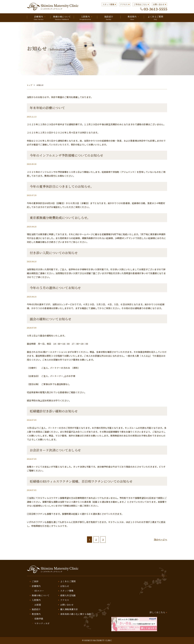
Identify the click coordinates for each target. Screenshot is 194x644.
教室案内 (132, 18)
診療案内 (39, 18)
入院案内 (85, 18)
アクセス (124, 4)
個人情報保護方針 (69, 609)
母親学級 (39, 619)
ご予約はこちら (140, 4)
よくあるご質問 (155, 18)
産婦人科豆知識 (68, 595)
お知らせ (65, 586)
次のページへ (161, 539)
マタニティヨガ (42, 623)
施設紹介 (109, 18)
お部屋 (38, 605)
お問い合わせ (159, 4)
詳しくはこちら (157, 612)
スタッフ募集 (108, 4)
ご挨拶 (35, 581)
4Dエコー (39, 591)
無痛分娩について (62, 18)
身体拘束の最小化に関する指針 (76, 614)
